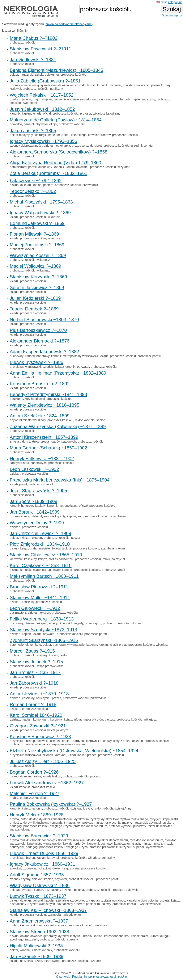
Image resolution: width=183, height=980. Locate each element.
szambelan (118, 516)
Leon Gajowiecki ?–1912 (35, 608)
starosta (73, 939)
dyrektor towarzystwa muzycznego (125, 819)
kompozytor (84, 823)
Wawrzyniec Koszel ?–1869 (38, 255)
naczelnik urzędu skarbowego (40, 961)
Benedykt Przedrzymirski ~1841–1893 (48, 394)
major (37, 99)
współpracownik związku (68, 744)
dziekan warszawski (72, 85)
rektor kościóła (85, 420)
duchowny (45, 167)
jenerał (27, 99)
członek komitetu (30, 645)
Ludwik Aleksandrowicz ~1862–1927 (47, 783)
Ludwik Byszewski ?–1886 (36, 362)
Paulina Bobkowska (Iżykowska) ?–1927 (51, 804)
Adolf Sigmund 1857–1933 (37, 875)
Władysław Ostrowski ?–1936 (40, 885)
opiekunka (52, 75)
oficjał (47, 114)
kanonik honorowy (37, 356)
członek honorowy (43, 840)
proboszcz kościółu (23, 42)
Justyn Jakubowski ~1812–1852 (42, 109)
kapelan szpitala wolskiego (107, 900)
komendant (41, 719)
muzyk (127, 823)
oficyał (83, 506)
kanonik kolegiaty (72, 623)
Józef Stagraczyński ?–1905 (38, 491)
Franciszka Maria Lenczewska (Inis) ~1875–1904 (60, 480)
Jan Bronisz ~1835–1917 (35, 672)
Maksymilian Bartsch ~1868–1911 (44, 576)
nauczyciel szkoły (31, 75)
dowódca (16, 124)
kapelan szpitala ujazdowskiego (66, 900)
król (127, 936)
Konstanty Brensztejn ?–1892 (40, 384)
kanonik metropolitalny (62, 506)
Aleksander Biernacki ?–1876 (40, 341)
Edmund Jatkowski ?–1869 (37, 223)
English (162, 2)
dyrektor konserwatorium (56, 819)
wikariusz (137, 623)
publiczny (57, 89)
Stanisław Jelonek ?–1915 (36, 662)
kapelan (92, 645)
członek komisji (20, 516)
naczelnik (32, 939)
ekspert (37, 538)
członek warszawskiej (71, 840)
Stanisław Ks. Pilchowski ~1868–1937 (48, 910)
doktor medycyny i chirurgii (28, 135)
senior (100, 420)
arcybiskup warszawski (25, 367)
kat (80, 516)
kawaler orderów (99, 135)
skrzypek (125, 847)
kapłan (26, 114)
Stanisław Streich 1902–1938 (39, 932)
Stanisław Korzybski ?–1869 (38, 277)
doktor (14, 75)
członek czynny (20, 879)
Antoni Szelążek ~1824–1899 (40, 416)
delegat (37, 516)
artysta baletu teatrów (24, 442)
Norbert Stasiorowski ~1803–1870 (44, 320)
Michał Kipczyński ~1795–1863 (41, 202)
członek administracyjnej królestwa (33, 85)
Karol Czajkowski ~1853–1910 (41, 565)
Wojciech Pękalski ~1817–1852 (42, 95)
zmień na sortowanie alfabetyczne (69, 24)
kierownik (16, 559)
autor (13, 645)
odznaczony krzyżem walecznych (32, 904)
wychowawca (155, 847)
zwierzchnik (30, 103)
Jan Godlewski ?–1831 (33, 59)
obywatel (42, 124)
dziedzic (48, 367)
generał (29, 124)
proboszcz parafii (149, 356)
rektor (64, 655)
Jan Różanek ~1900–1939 (37, 956)
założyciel (118, 559)
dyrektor (27, 890)
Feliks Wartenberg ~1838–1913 (42, 619)
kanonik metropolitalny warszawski (74, 356)
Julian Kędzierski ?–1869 (35, 298)
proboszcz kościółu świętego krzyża (34, 655)
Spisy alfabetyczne (172, 15)
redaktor (119, 890)
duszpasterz (18, 613)
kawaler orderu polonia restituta (148, 900)
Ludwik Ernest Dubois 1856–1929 (44, 853)
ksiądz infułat (73, 719)
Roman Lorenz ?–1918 (33, 704)
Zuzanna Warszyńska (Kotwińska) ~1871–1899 (58, 426)
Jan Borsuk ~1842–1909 (35, 512)
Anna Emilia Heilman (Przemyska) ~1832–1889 (58, 373)
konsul (70, 167)
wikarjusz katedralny (107, 114)
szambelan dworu (113, 548)
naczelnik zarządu (104, 99)
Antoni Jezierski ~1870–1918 (39, 694)
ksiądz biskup (42, 570)
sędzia (76, 538)
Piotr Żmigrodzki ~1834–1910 (40, 544)
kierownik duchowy (99, 741)
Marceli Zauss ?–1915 (32, 651)
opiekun (138, 741)
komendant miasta (62, 823)
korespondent (113, 936)
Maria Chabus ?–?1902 (34, 38)
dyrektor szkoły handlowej (27, 399)
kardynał (79, 741)
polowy (106, 904)
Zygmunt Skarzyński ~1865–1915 (44, 640)
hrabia (91, 85)
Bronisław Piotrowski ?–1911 (39, 587)
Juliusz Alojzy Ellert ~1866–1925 (43, 761)
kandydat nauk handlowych (28, 463)
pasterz (48, 185)
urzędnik (95, 961)
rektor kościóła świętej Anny (113, 808)
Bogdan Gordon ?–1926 (34, 772)
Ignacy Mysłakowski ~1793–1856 (43, 141)
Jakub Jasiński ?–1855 (33, 130)
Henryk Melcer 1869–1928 (37, 815)
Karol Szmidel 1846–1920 (36, 715)
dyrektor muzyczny (87, 819)
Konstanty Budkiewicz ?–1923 (40, 736)
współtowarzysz (151, 904)
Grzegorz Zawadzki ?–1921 (38, 726)
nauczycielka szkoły (52, 925)
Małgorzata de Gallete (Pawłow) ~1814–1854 (56, 120)
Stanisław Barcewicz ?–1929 (39, 836)
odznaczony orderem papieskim (78, 904)
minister (147, 844)
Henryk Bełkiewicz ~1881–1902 (42, 458)
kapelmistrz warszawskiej (44, 844)
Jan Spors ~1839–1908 (34, 501)
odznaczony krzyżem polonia (64, 890)
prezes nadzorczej (61, 559)
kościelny (30, 559)
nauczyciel (43, 698)
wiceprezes (42, 744)
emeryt (54, 623)
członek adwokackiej (37, 868)
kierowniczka (29, 925)
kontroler (115, 85)
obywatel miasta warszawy (28, 420)
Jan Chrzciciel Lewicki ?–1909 (40, 533)
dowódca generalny (44, 936)
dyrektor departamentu (113, 840)
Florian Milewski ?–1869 (34, 234)
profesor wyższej (120, 826)
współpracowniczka (50, 666)
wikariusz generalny (102, 858)
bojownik (43, 741)
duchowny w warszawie (69, 645)
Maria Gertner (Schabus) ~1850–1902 (48, 448)
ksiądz (37, 114)
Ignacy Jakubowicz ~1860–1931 (42, 864)
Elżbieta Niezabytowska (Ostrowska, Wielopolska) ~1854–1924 (74, 751)
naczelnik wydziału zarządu (72, 99)
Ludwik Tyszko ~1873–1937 (38, 896)
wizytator (123, 167)
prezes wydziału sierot (87, 146)
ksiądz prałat (18, 484)
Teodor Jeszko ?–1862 (33, 191)
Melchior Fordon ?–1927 (35, 793)
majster (47, 99)
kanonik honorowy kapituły (28, 506)
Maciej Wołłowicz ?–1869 (35, 266)
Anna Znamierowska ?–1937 (39, 921)
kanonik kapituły (55, 516)
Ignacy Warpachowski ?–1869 (40, 213)
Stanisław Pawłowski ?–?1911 (40, 49)
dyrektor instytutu (70, 936)
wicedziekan (72, 915)
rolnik (106, 559)
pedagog (16, 826)
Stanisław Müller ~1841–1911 (40, 597)
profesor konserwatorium (90, 826)
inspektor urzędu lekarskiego (67, 135)
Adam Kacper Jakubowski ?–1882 (44, 352)
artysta (14, 819)
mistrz (158, 844)
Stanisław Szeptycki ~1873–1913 (43, 630)
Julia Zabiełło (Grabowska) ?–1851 (45, 81)
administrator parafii (23, 167)
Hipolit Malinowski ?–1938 (36, 946)
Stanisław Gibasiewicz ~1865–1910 (46, 555)
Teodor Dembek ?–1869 (34, 309)
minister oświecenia (136, 85)
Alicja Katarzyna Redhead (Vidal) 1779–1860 (55, 163)
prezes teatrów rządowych (58, 442)
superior (139, 847)
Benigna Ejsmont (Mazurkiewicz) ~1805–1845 (56, 70)
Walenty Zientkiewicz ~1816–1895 (45, 405)
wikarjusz (54, 217)
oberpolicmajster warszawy (137, 99)
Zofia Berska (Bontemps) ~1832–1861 (49, 173)
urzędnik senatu (142, 146)
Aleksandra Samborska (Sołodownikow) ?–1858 (59, 152)
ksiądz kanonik (65, 367)
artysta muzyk (19, 840)
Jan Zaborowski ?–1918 (34, 683)
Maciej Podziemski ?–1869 (37, 245)
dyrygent (155, 819)
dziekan (15, 99)
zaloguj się (175, 2)
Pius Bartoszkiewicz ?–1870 (38, 330)
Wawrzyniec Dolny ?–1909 (37, 523)
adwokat (15, 868)
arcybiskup (17, 741)
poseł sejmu (93, 623)
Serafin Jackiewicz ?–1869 (37, 287)
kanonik (102, 85)
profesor (86, 114)
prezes (57, 698)
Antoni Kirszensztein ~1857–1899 (44, 437)
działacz (15, 719)
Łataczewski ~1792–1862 (36, 181)
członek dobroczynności (26, 146)
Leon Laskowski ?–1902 (34, 469)
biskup (14, 185)
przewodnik (90, 185)
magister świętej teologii (55, 548)
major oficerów (93, 719)
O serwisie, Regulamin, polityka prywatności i (92, 977)
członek (55, 741)
